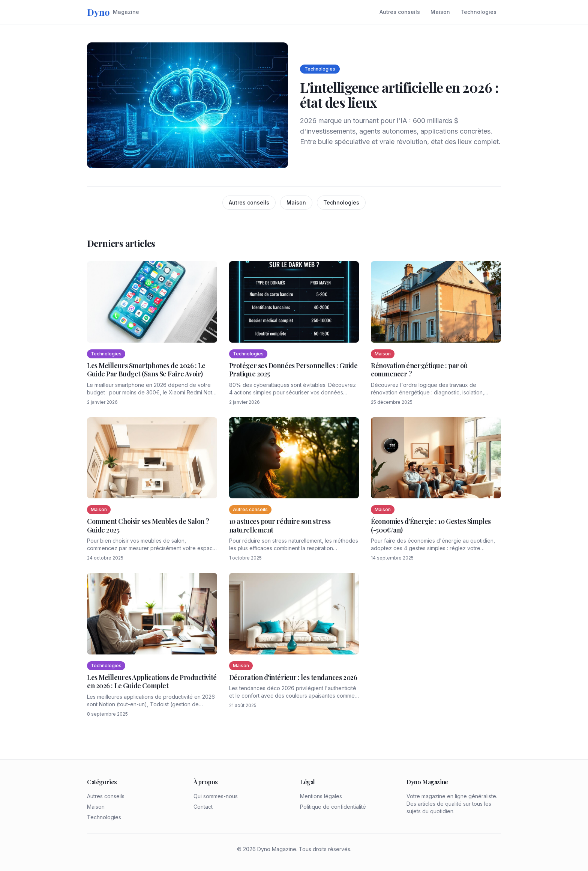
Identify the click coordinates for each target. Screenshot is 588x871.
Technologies (478, 12)
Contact (203, 807)
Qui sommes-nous (216, 796)
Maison (440, 12)
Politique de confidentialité (333, 807)
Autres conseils (400, 12)
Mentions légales (321, 796)
